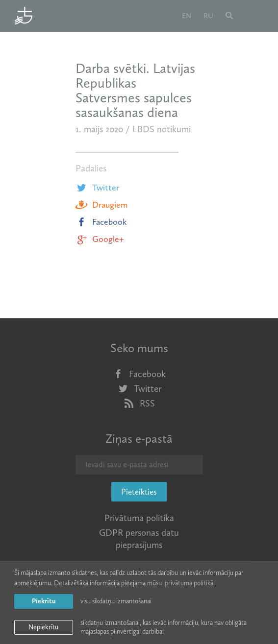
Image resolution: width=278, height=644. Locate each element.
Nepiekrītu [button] (43, 627)
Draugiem (101, 205)
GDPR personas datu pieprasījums (139, 539)
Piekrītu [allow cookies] (44, 601)
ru (208, 16)
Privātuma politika (139, 518)
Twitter (97, 188)
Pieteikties (139, 492)
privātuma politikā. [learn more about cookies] (190, 583)
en (187, 16)
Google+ (100, 239)
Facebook (101, 222)
